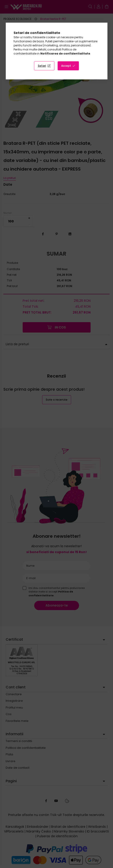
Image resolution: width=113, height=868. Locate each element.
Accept (66, 66)
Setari (42, 66)
